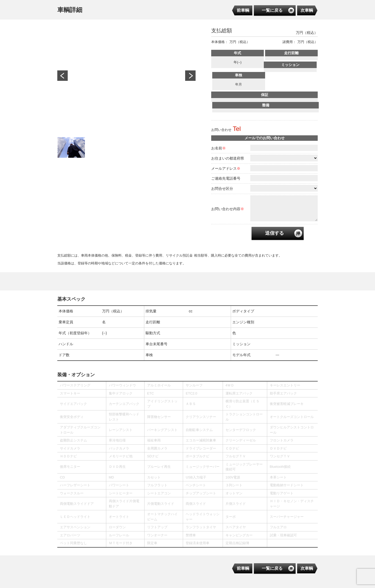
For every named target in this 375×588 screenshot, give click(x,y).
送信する (274, 233)
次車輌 (307, 10)
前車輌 (243, 10)
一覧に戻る (272, 10)
